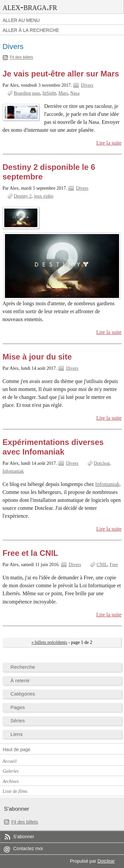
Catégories (23, 694)
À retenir (20, 680)
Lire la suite (109, 143)
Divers (87, 85)
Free (114, 565)
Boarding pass (27, 93)
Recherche (23, 667)
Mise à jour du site (37, 357)
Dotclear (102, 463)
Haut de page (17, 749)
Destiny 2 (23, 196)
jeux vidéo (44, 196)
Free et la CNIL (30, 553)
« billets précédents (49, 642)
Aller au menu (21, 20)
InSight (49, 93)
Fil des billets (22, 58)
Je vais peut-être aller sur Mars (61, 74)
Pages (18, 707)
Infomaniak (13, 471)
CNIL (102, 565)
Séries (18, 721)
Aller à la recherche (31, 30)
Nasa (75, 93)
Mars (63, 93)
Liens (17, 734)
